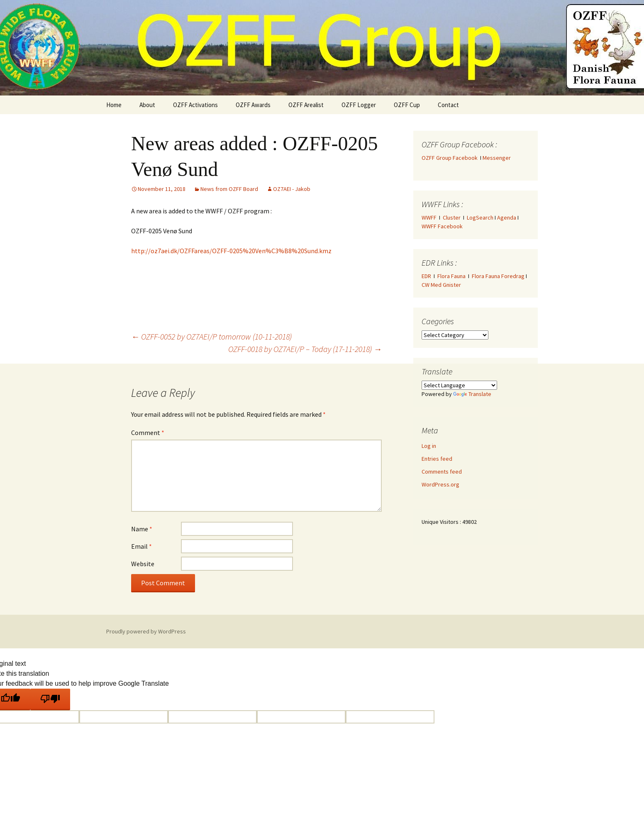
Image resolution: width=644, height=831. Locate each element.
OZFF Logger (359, 105)
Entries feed (437, 459)
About (147, 105)
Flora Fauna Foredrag (498, 276)
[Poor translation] (50, 699)
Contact (448, 105)
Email (141, 546)
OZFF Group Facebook (451, 158)
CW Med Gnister (441, 285)
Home (114, 105)
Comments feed (442, 472)
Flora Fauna (451, 276)
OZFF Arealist (306, 105)
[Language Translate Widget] (459, 385)
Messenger (497, 158)
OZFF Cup (407, 105)
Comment (148, 433)
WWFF (429, 218)
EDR (426, 276)
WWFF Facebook (442, 226)
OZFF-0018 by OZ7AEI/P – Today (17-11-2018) (305, 349)
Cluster (452, 218)
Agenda (507, 218)
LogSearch (480, 218)
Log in (429, 446)
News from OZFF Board (229, 189)
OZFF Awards (253, 105)
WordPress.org (440, 484)
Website (143, 564)
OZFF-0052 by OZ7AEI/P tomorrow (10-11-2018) (211, 336)
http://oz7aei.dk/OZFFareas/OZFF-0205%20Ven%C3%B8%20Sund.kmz (231, 251)
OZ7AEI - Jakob (292, 189)
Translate (472, 394)
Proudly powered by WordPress (146, 631)
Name (142, 529)
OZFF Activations (195, 105)
